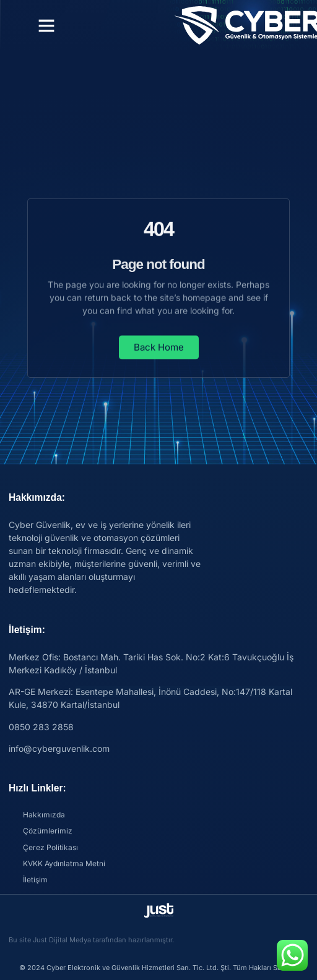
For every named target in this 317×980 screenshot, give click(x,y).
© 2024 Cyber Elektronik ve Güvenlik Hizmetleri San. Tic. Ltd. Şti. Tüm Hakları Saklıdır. (159, 968)
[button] (46, 25)
